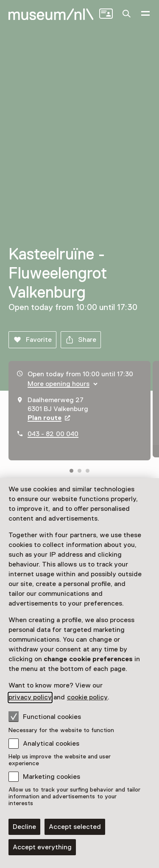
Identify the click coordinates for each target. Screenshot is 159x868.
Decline (24, 827)
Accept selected (75, 827)
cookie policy (87, 697)
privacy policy (30, 697)
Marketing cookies (52, 777)
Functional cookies (45, 716)
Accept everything (42, 847)
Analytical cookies (51, 744)
